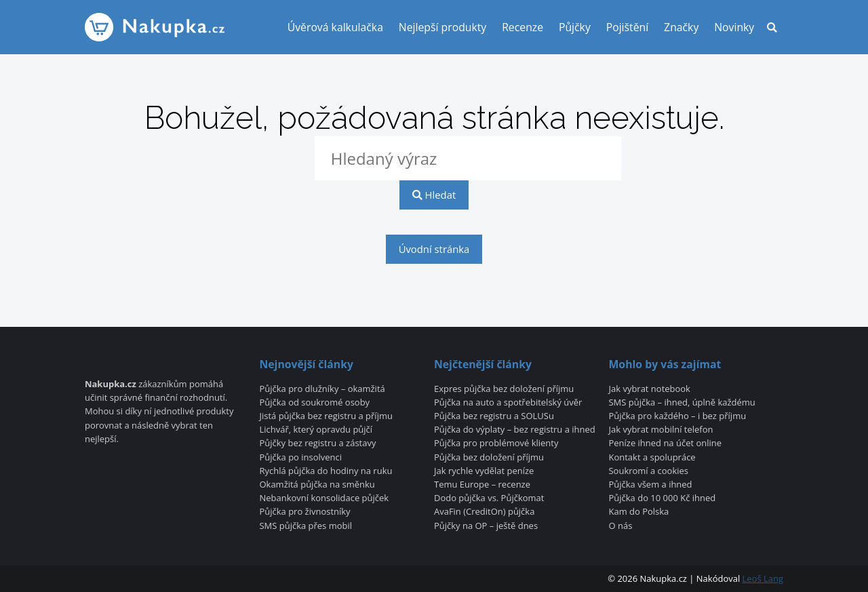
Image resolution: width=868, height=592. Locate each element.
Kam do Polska (639, 512)
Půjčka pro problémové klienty (496, 443)
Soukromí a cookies (649, 471)
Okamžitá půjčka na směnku (317, 485)
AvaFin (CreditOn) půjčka (484, 512)
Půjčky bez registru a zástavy (317, 443)
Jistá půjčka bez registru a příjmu (325, 416)
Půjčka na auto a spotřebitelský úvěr (508, 403)
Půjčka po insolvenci (300, 458)
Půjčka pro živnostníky (304, 512)
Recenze (522, 27)
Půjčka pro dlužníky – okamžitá (322, 389)
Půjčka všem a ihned (651, 485)
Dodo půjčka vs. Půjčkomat (489, 498)
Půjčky (575, 27)
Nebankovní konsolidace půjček (324, 498)
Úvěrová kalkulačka (335, 27)
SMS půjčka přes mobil (305, 526)
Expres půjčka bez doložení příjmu (504, 389)
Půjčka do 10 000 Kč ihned (663, 498)
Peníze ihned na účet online (666, 443)
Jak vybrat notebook (650, 389)
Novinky (734, 27)
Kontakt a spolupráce (652, 458)
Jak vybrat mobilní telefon (661, 430)
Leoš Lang (763, 578)
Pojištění (628, 27)
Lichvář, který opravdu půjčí (316, 430)
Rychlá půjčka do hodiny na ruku (325, 471)
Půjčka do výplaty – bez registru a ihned (515, 430)
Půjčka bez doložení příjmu (489, 458)
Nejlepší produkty (442, 27)
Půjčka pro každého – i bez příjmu (678, 416)
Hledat (434, 195)
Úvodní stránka (434, 249)
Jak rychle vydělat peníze (484, 471)
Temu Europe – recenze (482, 485)
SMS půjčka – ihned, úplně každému (682, 403)
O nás (621, 526)
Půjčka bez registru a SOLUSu (494, 416)
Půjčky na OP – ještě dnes (486, 526)
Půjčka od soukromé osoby (314, 403)
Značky (681, 27)
